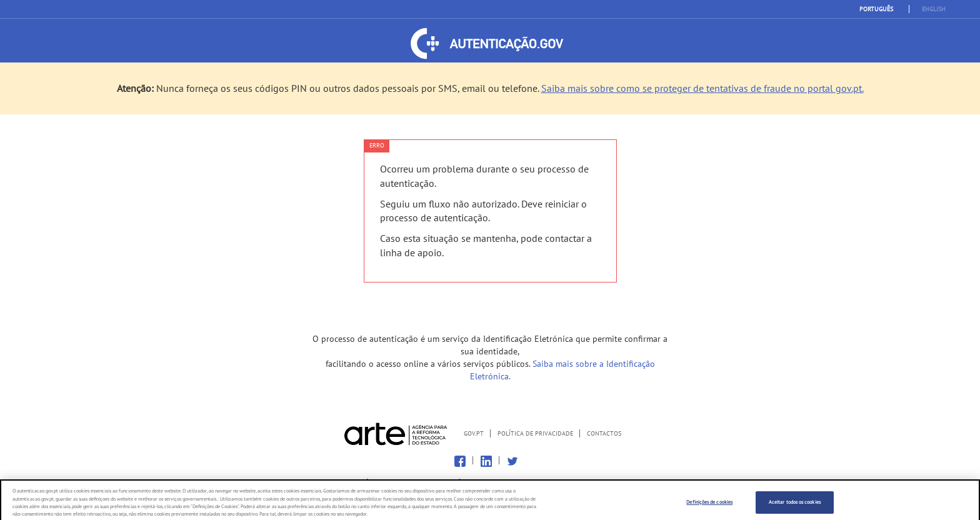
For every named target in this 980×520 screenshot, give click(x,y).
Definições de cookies (709, 506)
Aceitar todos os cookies (795, 506)
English (934, 9)
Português (876, 9)
